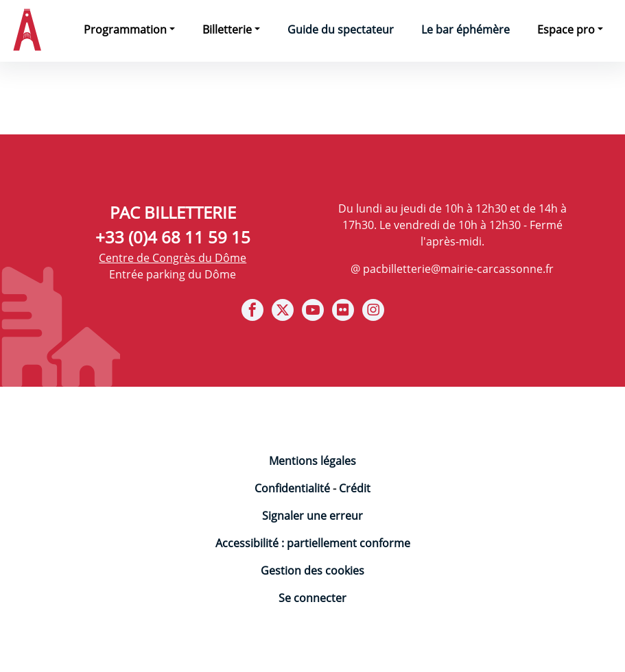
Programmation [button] (125, 29)
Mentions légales (312, 461)
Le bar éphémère (465, 29)
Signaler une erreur (312, 516)
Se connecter (312, 598)
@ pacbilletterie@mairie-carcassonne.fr (452, 269)
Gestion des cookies (312, 571)
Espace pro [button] (566, 29)
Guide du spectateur (341, 29)
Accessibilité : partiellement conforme (313, 543)
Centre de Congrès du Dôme (173, 258)
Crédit (355, 488)
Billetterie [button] (227, 29)
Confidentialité (292, 488)
